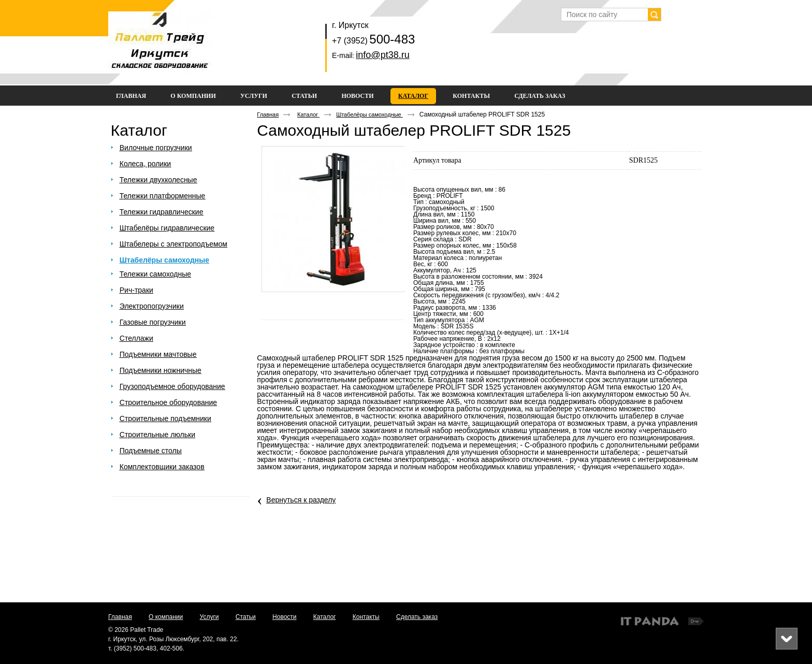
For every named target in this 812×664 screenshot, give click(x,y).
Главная (268, 114)
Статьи (246, 617)
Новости (284, 617)
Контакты (366, 617)
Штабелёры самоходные (369, 114)
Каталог (413, 96)
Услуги (209, 617)
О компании (166, 617)
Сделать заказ (417, 617)
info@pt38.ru (382, 55)
